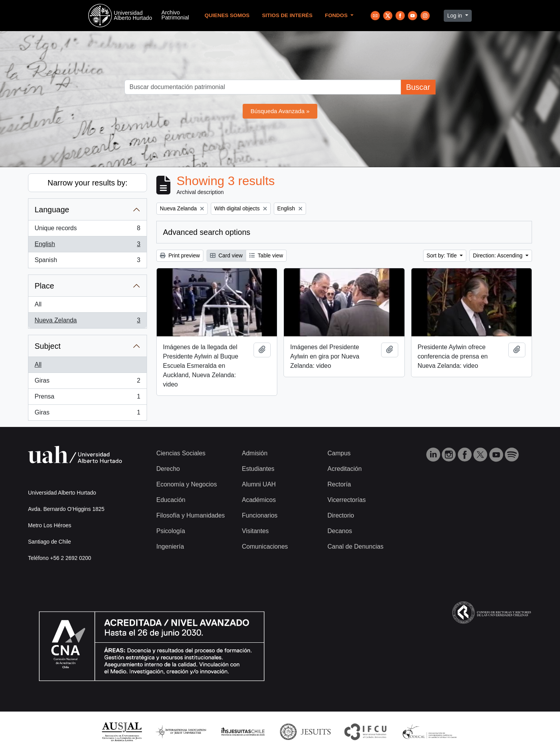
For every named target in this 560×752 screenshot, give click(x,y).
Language (52, 210)
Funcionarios (260, 515)
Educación (171, 500)
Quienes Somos (227, 15)
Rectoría (339, 484)
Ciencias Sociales (181, 453)
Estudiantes (258, 469)
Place (44, 286)
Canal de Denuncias (355, 547)
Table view (266, 255)
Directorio (341, 515)
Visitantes (255, 531)
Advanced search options (207, 232)
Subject (48, 346)
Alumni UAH (259, 484)
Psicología (171, 531)
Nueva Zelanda (87, 322)
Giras (87, 382)
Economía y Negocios (187, 484)
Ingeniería (170, 547)
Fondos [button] (337, 15)
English (87, 246)
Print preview (180, 255)
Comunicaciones (265, 547)
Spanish (87, 262)
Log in (455, 16)
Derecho (168, 469)
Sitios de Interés (287, 15)
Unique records (87, 230)
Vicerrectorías (346, 500)
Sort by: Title (443, 255)
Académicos (259, 500)
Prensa (87, 398)
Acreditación (345, 469)
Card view (226, 255)
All (38, 304)
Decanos (340, 531)
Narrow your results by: (87, 183)
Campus (339, 453)
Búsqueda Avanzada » (280, 111)
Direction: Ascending (499, 255)
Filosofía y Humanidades (191, 515)
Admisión (255, 453)
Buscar (418, 87)
